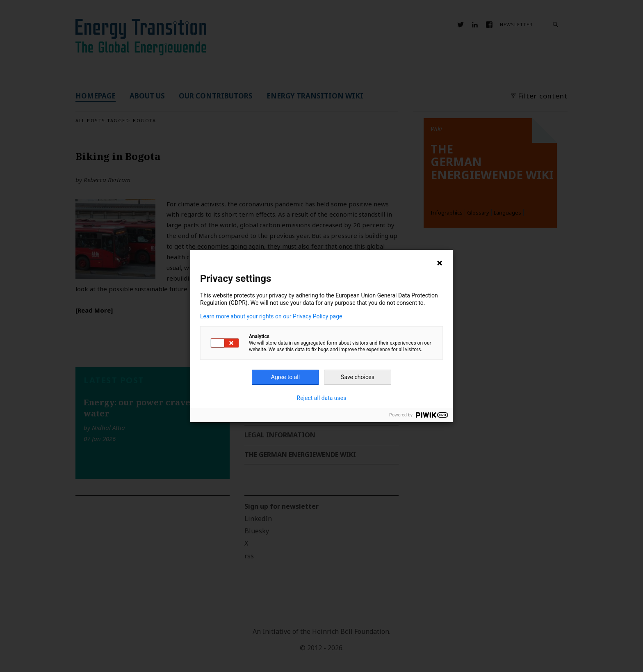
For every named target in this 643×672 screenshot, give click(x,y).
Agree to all (285, 377)
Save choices (358, 377)
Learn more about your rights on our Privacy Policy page (271, 316)
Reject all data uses (322, 398)
